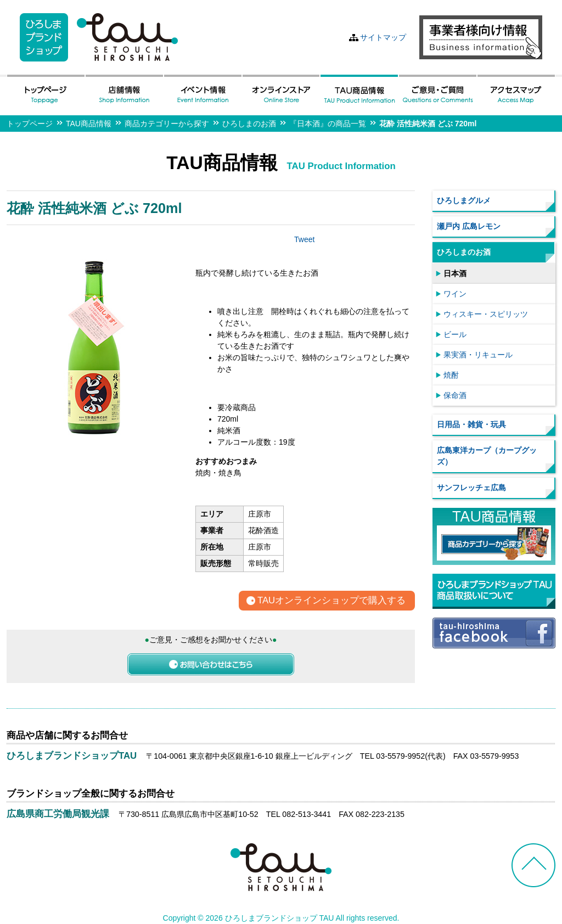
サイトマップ (383, 37)
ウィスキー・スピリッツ (486, 314)
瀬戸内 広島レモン (469, 226)
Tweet (304, 239)
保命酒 (455, 395)
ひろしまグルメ (464, 200)
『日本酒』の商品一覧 (328, 124)
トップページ (30, 124)
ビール (455, 334)
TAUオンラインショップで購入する (331, 601)
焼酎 (451, 375)
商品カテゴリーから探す (167, 124)
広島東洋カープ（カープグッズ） (487, 456)
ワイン (455, 294)
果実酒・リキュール (478, 355)
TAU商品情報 (89, 124)
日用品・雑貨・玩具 (471, 424)
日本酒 (455, 273)
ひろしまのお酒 (249, 124)
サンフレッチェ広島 (471, 488)
